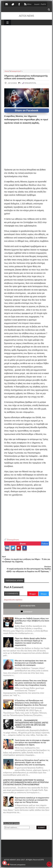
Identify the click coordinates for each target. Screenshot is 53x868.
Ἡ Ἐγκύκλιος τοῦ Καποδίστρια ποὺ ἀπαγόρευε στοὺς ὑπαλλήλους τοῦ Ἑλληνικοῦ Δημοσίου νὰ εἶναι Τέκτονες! (31, 703)
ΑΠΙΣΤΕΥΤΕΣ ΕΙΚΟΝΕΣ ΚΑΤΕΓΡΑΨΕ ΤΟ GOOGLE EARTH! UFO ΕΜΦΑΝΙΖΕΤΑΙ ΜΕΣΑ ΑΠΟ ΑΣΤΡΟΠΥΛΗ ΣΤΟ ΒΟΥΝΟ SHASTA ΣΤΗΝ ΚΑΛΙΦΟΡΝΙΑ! (26, 782)
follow (27, 4)
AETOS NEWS (26, 16)
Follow (45, 543)
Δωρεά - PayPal (40, 4)
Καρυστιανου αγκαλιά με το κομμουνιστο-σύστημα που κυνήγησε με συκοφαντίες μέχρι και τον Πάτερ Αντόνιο (32, 800)
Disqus (44, 594)
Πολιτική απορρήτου (17, 865)
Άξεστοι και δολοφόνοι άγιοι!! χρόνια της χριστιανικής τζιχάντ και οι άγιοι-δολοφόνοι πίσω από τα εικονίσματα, (32, 762)
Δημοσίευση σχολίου (13, 600)
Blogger (33, 594)
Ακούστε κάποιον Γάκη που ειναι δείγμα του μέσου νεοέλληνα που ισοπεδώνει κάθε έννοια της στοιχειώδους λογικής (31, 683)
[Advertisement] (27, 47)
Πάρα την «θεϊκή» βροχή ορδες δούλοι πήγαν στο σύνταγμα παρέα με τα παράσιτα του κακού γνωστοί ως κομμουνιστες (31, 642)
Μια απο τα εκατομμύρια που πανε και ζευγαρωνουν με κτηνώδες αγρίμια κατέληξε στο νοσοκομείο (31, 663)
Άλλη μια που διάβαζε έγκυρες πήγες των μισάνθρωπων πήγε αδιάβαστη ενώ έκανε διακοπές (32, 621)
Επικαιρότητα (13, 540)
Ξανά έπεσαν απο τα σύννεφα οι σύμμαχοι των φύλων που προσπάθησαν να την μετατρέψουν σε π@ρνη (32, 742)
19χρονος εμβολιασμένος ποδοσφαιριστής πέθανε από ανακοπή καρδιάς (26, 77)
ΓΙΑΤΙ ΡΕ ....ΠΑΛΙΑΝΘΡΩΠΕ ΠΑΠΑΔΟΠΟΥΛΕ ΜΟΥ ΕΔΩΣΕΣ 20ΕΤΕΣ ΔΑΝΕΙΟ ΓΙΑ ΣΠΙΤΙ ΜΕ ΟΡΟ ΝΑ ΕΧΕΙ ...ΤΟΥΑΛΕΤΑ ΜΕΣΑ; (32, 724)
